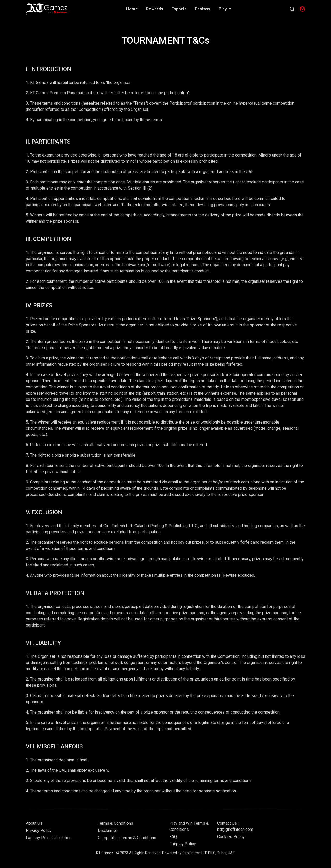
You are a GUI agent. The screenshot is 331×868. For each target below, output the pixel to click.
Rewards (155, 9)
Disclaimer (107, 830)
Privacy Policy (39, 830)
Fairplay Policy (183, 844)
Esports (179, 9)
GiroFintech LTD (195, 853)
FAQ (173, 837)
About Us (34, 823)
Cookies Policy (231, 837)
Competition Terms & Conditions (127, 838)
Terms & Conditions (115, 823)
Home (132, 9)
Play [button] (223, 9)
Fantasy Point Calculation (49, 838)
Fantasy (203, 9)
